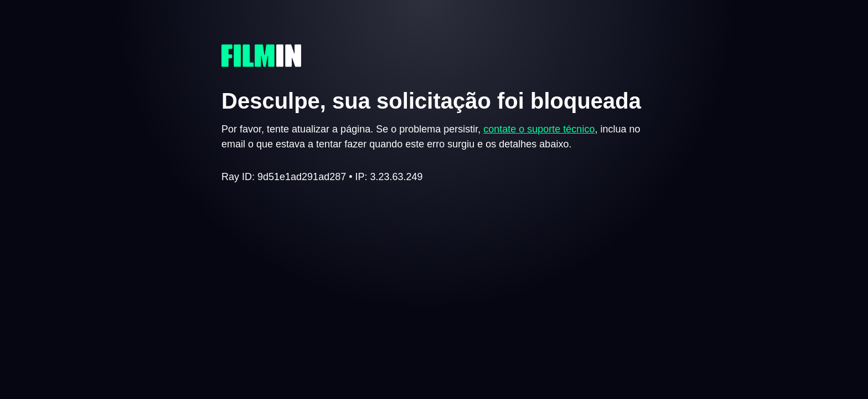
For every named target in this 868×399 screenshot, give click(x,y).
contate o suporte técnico (539, 129)
